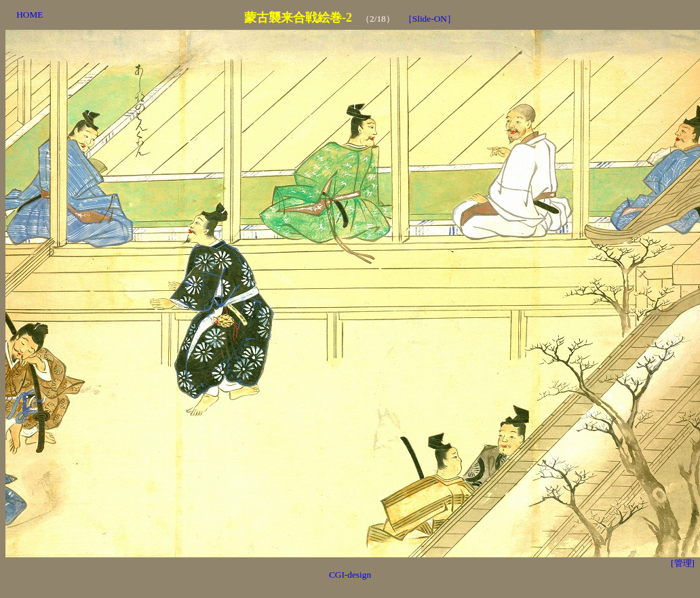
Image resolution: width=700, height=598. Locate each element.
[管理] (683, 563)
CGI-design (350, 575)
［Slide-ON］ (430, 19)
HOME (30, 15)
